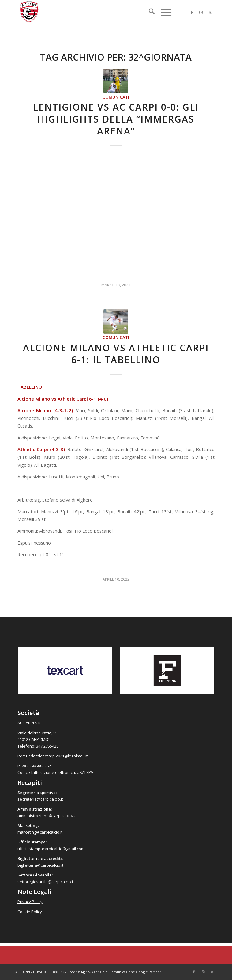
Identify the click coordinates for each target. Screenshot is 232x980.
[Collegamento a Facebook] (192, 12)
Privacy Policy (30, 902)
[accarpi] (96, 12)
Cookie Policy (30, 912)
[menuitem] (149, 12)
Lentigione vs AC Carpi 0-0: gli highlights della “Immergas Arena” (116, 119)
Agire (85, 972)
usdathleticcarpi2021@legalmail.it (57, 756)
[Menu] (163, 12)
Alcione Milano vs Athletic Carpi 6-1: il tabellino (116, 354)
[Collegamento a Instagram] (201, 12)
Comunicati (116, 97)
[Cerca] (149, 12)
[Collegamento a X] (210, 12)
